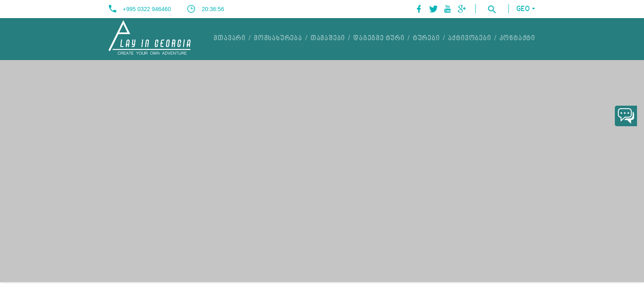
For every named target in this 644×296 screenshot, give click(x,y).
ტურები (426, 39)
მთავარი (230, 39)
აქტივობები (470, 39)
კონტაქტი (517, 39)
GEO (523, 9)
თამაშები (328, 39)
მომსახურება (278, 39)
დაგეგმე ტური (379, 39)
